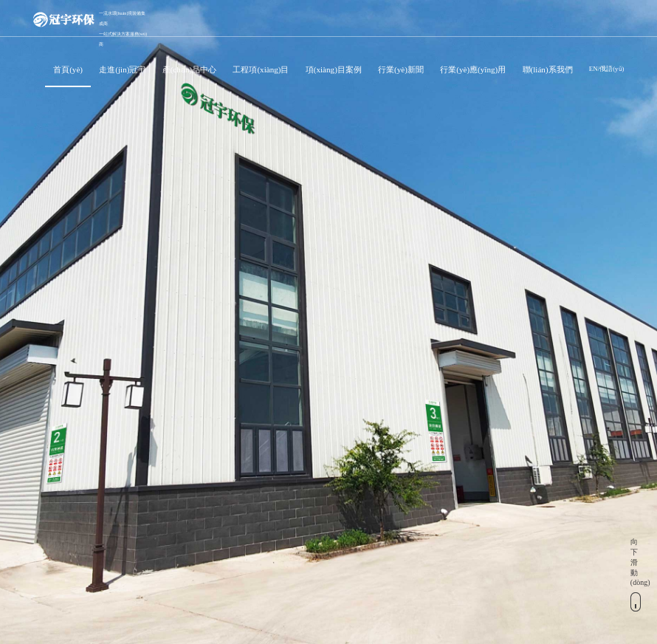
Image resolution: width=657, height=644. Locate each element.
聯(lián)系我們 (548, 69)
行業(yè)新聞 (401, 69)
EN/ (594, 69)
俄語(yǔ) (612, 69)
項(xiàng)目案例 (334, 69)
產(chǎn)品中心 (189, 69)
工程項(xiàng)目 (261, 69)
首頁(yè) (68, 69)
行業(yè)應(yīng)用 (473, 69)
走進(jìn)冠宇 (122, 69)
